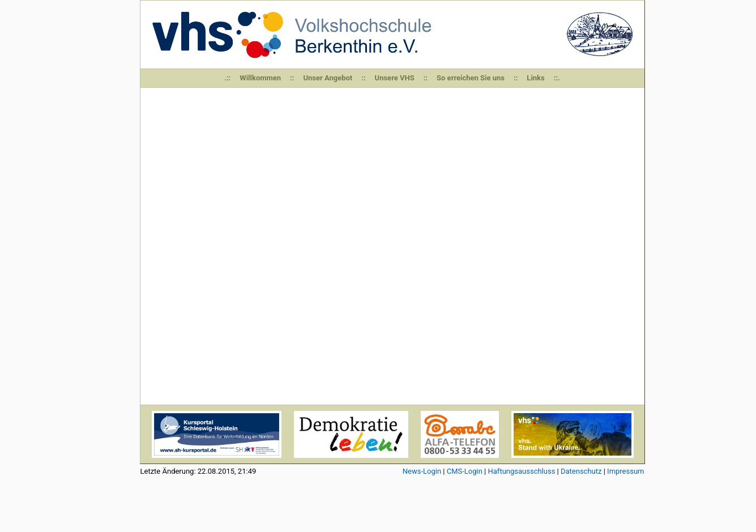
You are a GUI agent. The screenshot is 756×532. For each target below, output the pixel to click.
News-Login (422, 471)
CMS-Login (465, 471)
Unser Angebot (328, 78)
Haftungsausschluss (522, 471)
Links (535, 78)
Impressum (625, 471)
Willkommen (260, 78)
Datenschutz (581, 471)
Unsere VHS (395, 78)
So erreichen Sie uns (471, 78)
